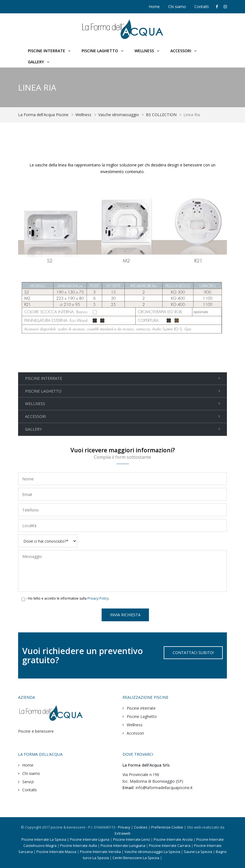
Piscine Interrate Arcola (173, 839)
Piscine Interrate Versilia (101, 852)
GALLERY (33, 429)
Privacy (124, 827)
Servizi (28, 782)
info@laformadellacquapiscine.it (164, 788)
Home (154, 7)
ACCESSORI (35, 416)
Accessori (135, 733)
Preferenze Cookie (167, 827)
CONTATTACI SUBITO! (193, 653)
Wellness (135, 725)
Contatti (202, 7)
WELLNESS (35, 404)
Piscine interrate (141, 708)
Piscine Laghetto (142, 716)
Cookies (141, 827)
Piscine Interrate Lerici (132, 839)
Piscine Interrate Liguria (90, 839)
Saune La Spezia (198, 852)
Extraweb (123, 833)
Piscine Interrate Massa (56, 852)
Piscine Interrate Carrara (170, 845)
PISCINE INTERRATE (44, 378)
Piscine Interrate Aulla (79, 845)
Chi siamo (177, 7)
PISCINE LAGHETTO (43, 391)
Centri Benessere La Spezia (136, 858)
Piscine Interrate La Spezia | (46, 839)
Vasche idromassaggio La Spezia (152, 852)
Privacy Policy (98, 598)
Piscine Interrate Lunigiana (123, 845)
